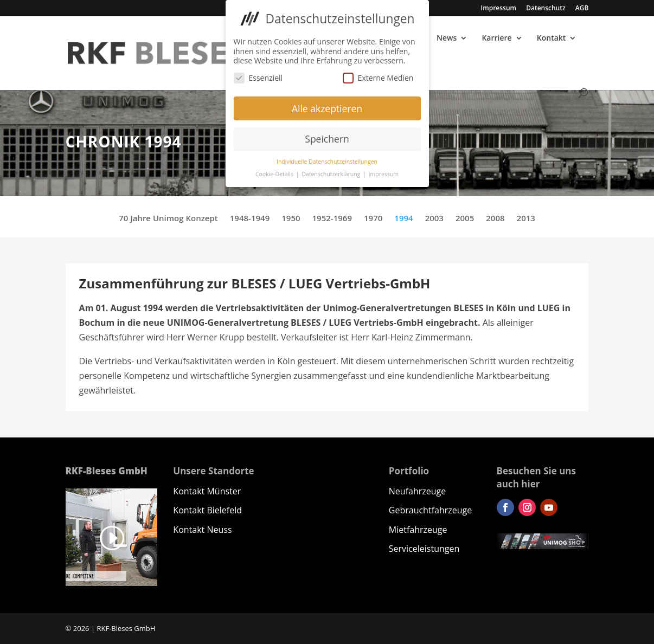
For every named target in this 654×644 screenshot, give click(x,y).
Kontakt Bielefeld (207, 510)
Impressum (499, 9)
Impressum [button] (384, 171)
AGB (582, 9)
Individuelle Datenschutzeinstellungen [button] (327, 158)
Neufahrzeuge (417, 491)
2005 (465, 219)
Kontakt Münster (207, 491)
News (447, 38)
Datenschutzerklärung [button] (332, 171)
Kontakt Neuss (202, 530)
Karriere (496, 38)
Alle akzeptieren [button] (327, 105)
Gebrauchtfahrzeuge (430, 510)
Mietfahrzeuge (418, 530)
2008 (495, 219)
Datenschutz (546, 9)
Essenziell (258, 75)
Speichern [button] (327, 136)
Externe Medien (378, 75)
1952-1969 (332, 219)
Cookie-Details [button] (275, 171)
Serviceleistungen (424, 549)
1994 (403, 219)
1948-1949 (250, 219)
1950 (291, 219)
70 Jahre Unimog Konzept (168, 219)
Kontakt (552, 38)
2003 (434, 219)
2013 (526, 219)
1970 (373, 219)
